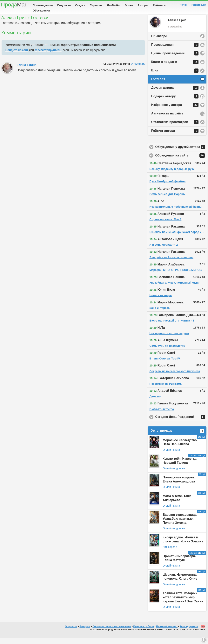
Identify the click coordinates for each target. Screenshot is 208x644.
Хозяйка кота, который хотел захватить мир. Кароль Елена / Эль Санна (183, 603)
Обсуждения (41, 11)
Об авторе (159, 42)
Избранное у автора (175, 111)
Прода (14, 5)
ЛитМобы (114, 5)
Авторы (143, 5)
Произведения (43, 5)
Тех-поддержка (189, 632)
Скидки (80, 5)
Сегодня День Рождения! (181, 423)
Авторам (85, 632)
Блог (175, 77)
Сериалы (96, 5)
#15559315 (138, 70)
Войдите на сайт (17, 56)
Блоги (129, 5)
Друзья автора (175, 94)
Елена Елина (27, 71)
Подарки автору (175, 102)
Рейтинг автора (175, 137)
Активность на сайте (167, 119)
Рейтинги (159, 5)
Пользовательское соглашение (112, 632)
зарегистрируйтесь (48, 56)
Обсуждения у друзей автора (181, 153)
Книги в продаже (175, 68)
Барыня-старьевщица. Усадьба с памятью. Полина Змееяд (180, 525)
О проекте (71, 632)
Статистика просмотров (175, 128)
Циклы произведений (175, 59)
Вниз (204, 640)
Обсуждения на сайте (181, 162)
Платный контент (167, 632)
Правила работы (144, 632)
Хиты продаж (178, 437)
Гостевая (158, 85)
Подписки (64, 5)
